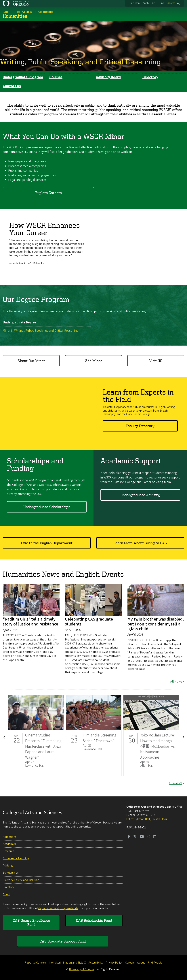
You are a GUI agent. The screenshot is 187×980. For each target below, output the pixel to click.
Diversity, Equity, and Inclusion (21, 880)
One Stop (135, 3)
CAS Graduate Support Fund (63, 941)
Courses (56, 77)
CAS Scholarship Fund (94, 920)
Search (171, 3)
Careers (130, 963)
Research (8, 851)
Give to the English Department (47, 543)
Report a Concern (36, 963)
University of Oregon (81, 969)
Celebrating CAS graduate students (89, 622)
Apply (146, 3)
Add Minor (93, 360)
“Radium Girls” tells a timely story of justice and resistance (30, 622)
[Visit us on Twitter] (135, 837)
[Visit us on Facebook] (129, 837)
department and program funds (58, 908)
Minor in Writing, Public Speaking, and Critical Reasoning (41, 330)
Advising (8, 866)
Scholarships (11, 873)
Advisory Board (108, 77)
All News (176, 682)
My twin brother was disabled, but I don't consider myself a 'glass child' (156, 624)
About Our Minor (31, 360)
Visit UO (156, 360)
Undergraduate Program (23, 77)
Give (162, 3)
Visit (154, 3)
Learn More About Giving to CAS (140, 543)
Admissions (9, 837)
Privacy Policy (114, 963)
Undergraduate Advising (140, 495)
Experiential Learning (16, 858)
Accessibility (96, 963)
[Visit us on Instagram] (148, 837)
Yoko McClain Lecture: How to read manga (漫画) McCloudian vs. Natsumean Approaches (151, 735)
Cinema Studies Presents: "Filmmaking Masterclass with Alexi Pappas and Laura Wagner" (36, 735)
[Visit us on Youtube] (142, 837)
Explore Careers (48, 192)
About (7, 894)
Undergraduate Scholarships (47, 507)
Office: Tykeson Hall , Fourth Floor (147, 819)
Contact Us (12, 86)
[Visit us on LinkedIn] (155, 837)
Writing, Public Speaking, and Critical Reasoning (80, 62)
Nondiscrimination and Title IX (68, 963)
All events (175, 783)
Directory (150, 77)
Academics (9, 844)
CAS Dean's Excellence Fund (31, 922)
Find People (155, 963)
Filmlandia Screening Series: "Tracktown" (94, 735)
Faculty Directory (140, 426)
